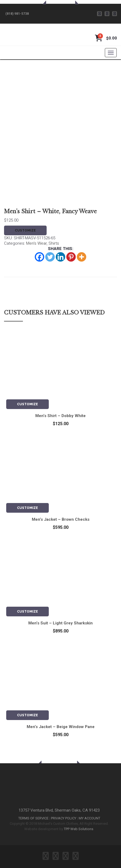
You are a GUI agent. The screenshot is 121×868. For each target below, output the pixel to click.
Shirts (54, 243)
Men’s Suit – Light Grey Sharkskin (60, 623)
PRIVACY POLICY (64, 818)
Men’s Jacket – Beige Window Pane (61, 727)
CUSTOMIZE (25, 230)
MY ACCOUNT (89, 818)
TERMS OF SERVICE (33, 818)
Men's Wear (36, 243)
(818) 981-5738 (17, 14)
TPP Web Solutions (79, 829)
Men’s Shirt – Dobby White (60, 416)
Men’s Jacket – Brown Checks (61, 519)
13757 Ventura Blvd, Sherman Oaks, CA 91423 (59, 810)
